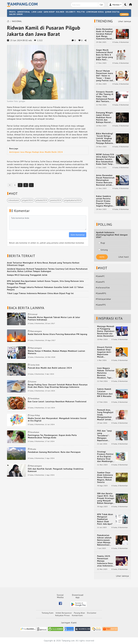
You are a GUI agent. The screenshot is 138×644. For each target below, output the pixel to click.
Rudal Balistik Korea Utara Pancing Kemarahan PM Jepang (58, 334)
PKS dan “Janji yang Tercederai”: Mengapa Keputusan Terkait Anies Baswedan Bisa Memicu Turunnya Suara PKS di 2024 (106, 436)
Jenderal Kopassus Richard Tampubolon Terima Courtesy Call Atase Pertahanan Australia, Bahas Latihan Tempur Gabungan (47, 270)
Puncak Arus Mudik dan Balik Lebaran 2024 (50, 368)
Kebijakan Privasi (63, 615)
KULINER (60, 12)
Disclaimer (92, 613)
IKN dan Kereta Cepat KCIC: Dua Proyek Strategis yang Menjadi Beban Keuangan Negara (106, 498)
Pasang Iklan (79, 613)
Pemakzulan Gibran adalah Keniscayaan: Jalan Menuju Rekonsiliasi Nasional (104, 540)
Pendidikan (35, 399)
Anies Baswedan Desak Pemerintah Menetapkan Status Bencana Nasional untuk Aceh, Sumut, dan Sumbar (105, 180)
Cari (101, 5)
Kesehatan (35, 432)
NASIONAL (17, 21)
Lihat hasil (124, 257)
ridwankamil (14, 200)
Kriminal (34, 314)
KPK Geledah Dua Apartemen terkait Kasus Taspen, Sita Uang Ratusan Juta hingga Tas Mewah (45, 282)
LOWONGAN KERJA (95, 12)
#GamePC (100, 276)
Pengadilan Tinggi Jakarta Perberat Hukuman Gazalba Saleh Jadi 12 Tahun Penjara (45, 288)
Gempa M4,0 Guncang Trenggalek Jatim (27, 275)
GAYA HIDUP (49, 12)
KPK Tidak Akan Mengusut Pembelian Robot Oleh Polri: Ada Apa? (105, 519)
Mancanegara (36, 331)
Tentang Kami (48, 613)
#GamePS (100, 282)
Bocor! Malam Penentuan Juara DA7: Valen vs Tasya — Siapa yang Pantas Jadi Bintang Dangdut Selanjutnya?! (105, 76)
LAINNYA (124, 14)
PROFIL (13, 12)
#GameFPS (101, 305)
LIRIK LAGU (37, 12)
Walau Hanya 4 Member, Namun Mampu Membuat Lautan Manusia (56, 352)
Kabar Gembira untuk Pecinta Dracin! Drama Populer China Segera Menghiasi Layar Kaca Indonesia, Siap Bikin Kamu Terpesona (105, 201)
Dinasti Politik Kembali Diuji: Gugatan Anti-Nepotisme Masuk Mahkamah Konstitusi (105, 352)
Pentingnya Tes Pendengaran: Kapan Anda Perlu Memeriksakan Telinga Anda (52, 436)
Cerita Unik (35, 365)
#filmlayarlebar (103, 299)
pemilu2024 (56, 200)
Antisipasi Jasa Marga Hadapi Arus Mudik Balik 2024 (36, 152)
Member (115, 5)
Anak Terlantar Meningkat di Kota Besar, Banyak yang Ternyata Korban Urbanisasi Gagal (43, 264)
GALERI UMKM (16, 14)
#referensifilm (103, 288)
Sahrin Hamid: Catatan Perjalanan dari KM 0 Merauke (105, 393)
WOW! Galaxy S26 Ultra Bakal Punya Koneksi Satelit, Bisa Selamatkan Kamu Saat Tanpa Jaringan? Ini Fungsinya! (105, 159)
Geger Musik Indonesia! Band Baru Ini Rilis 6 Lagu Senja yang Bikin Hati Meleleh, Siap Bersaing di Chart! (105, 55)
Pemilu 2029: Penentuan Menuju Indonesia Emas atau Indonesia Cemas (105, 561)
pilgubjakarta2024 (73, 200)
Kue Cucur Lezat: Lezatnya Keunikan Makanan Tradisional (57, 402)
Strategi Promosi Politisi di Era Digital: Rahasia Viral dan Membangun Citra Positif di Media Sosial (106, 457)
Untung (103, 250)
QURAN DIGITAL (112, 12)
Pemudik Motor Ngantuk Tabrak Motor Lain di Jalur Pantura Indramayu (54, 318)
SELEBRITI (71, 12)
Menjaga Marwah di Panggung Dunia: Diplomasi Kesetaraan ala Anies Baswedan (106, 331)
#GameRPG (101, 293)
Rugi (102, 243)
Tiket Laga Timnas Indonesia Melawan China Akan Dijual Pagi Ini (40, 293)
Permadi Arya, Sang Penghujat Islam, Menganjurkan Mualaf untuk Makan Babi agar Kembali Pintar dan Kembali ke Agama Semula (106, 415)
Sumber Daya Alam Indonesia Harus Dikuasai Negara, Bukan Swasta (105, 477)
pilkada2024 (41, 200)
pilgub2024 (27, 200)
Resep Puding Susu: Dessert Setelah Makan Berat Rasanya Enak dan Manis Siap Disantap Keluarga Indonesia (58, 386)
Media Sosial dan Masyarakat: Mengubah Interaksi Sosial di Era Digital (57, 419)
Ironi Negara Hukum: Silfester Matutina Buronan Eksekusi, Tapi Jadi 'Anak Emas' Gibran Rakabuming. (106, 373)
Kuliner (33, 382)
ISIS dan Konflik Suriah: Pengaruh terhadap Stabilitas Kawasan (56, 470)
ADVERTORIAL (24, 12)
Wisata (33, 449)
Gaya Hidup (35, 415)
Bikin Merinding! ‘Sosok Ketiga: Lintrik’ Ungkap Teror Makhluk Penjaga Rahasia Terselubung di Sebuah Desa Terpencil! (105, 138)
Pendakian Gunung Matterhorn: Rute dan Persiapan (54, 452)
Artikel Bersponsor (64, 613)
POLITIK (81, 12)
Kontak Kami (77, 615)
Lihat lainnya (125, 21)
